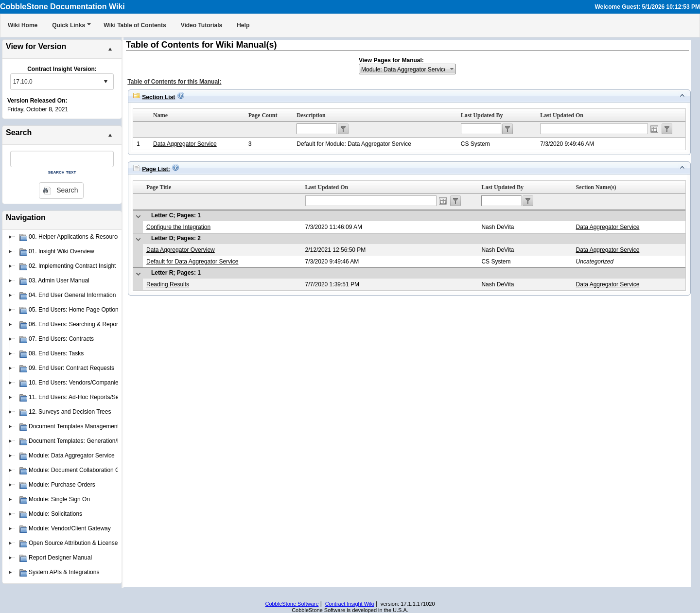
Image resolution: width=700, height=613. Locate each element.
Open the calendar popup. (654, 129)
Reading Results (168, 284)
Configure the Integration (178, 227)
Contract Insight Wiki (350, 604)
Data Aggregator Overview (181, 250)
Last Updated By (482, 115)
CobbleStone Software (292, 604)
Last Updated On (562, 115)
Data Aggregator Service (185, 144)
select (105, 82)
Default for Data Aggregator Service (192, 262)
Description (311, 115)
